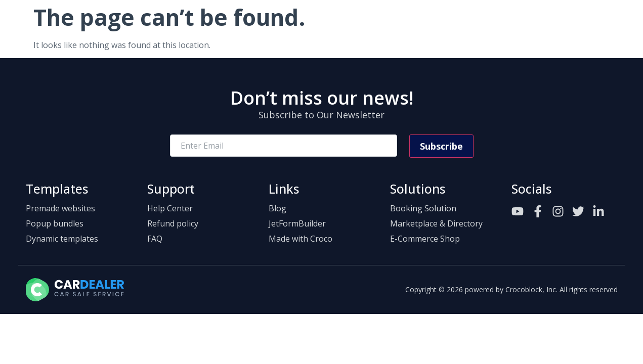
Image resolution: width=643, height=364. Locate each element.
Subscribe (441, 146)
